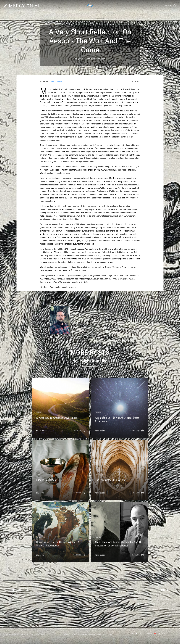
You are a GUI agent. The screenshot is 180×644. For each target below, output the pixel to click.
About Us (15, 634)
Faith (155, 594)
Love (156, 599)
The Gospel (164, 603)
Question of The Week (105, 634)
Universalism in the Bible (86, 634)
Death (147, 594)
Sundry (153, 603)
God (135, 599)
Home (8, 634)
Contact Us (40, 634)
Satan (139, 603)
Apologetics (136, 594)
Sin (146, 603)
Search (168, 6)
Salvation (165, 599)
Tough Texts (164, 608)
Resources (25, 634)
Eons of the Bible (69, 634)
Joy (149, 599)
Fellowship (165, 594)
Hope (142, 599)
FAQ (32, 634)
